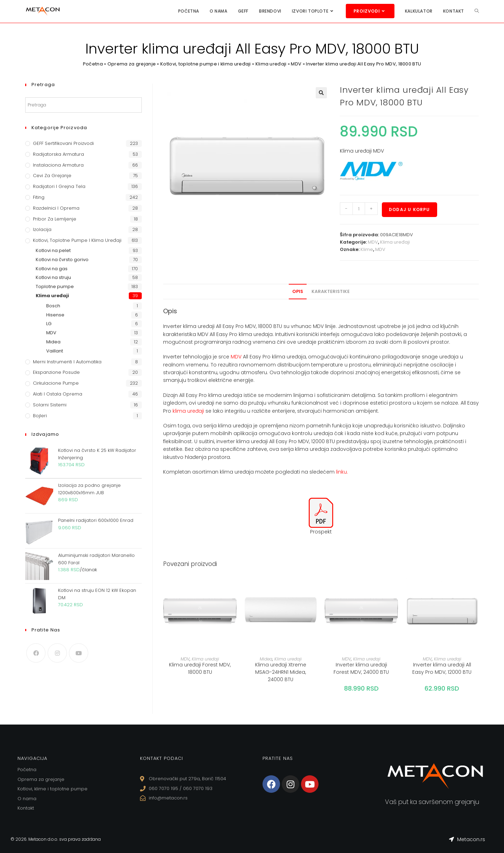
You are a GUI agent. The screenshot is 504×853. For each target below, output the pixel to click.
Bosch (53, 306)
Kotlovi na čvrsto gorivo (62, 260)
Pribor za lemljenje (55, 219)
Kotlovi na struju (53, 277)
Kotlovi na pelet (53, 250)
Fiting (39, 197)
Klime (367, 249)
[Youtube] (79, 653)
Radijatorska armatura (58, 154)
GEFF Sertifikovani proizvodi (63, 143)
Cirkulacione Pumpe (56, 383)
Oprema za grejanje (131, 64)
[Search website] (477, 11)
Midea (266, 659)
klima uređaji (188, 411)
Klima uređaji (271, 64)
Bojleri (40, 416)
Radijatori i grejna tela (59, 186)
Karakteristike (331, 291)
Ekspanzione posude (56, 372)
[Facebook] (36, 653)
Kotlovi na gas (52, 269)
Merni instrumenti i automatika (67, 362)
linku (341, 472)
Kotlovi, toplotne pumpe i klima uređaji (206, 64)
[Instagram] (57, 653)
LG (49, 324)
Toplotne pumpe (55, 286)
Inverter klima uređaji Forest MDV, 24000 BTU (361, 668)
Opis (298, 291)
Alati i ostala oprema (58, 394)
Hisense (55, 315)
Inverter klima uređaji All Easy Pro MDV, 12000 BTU (442, 668)
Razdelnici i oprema (56, 208)
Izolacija (42, 229)
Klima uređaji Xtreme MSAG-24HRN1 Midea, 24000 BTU (281, 672)
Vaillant (55, 351)
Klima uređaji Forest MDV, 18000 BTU (200, 668)
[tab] (298, 292)
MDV (296, 64)
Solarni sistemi (50, 405)
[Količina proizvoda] (359, 209)
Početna (93, 64)
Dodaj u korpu (409, 209)
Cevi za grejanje (52, 176)
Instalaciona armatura (58, 165)
